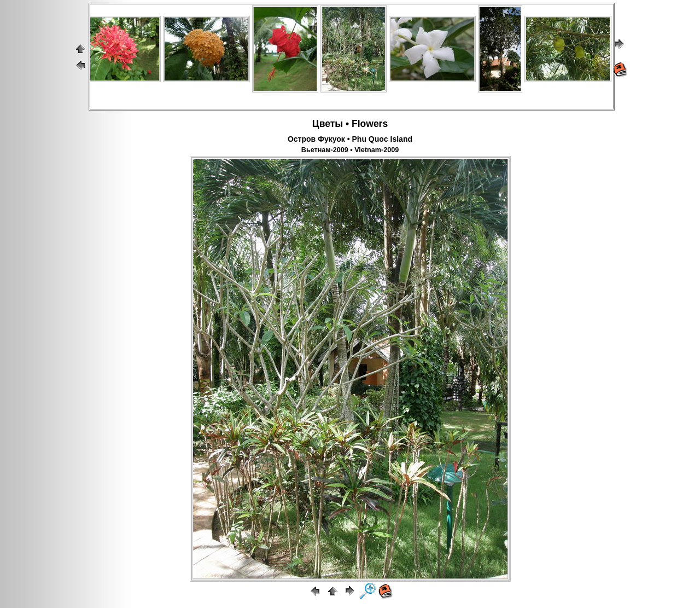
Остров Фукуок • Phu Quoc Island (350, 139)
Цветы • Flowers (350, 124)
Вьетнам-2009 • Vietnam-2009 (350, 150)
